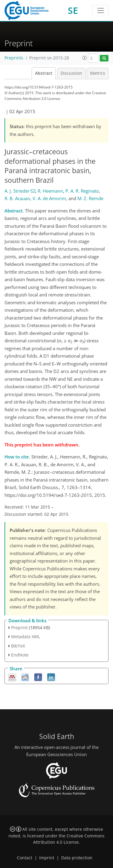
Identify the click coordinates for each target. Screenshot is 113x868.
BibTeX (18, 646)
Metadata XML (26, 637)
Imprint (47, 858)
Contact (25, 858)
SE (73, 10)
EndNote (20, 655)
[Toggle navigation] (100, 11)
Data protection (77, 858)
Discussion (71, 73)
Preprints (14, 58)
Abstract (44, 73)
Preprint (19, 628)
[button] (85, 58)
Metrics (98, 73)
